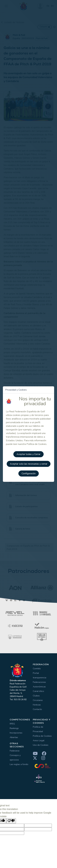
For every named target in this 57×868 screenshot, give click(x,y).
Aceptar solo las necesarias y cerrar (29, 464)
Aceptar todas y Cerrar (28, 454)
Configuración (29, 474)
